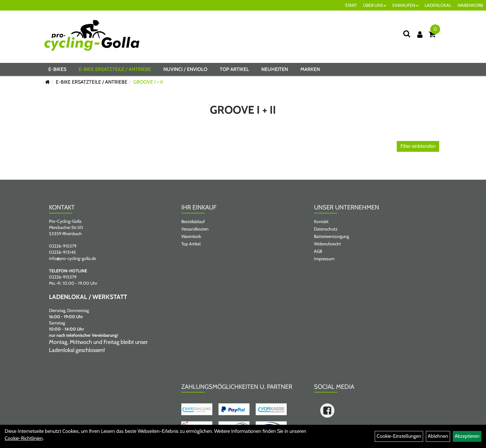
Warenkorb (191, 236)
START (351, 5)
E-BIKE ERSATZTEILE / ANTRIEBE (115, 69)
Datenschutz (326, 229)
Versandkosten (195, 229)
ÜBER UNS (375, 5)
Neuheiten (275, 69)
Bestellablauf (193, 222)
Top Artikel (234, 69)
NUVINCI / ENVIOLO (185, 69)
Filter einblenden (418, 146)
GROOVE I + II (148, 82)
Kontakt (321, 222)
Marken (310, 69)
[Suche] (407, 34)
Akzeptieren (467, 436)
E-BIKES (57, 69)
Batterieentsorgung (331, 236)
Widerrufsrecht (327, 244)
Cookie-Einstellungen (399, 436)
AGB (318, 251)
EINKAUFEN (405, 5)
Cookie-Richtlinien (24, 438)
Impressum (324, 259)
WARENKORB (470, 5)
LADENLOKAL (438, 5)
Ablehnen (438, 436)
